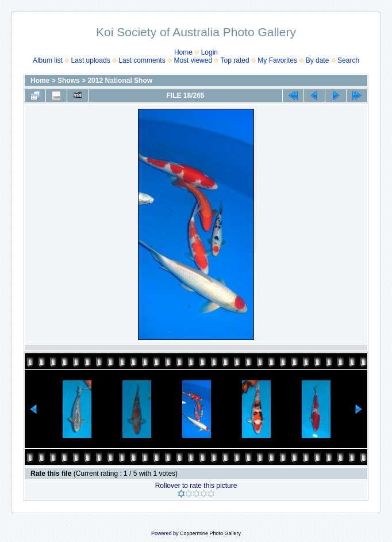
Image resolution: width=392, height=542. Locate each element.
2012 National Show (120, 81)
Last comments (142, 60)
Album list (48, 60)
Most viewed (193, 60)
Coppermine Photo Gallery (210, 533)
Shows (69, 81)
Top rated (235, 60)
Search (348, 60)
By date (318, 60)
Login (210, 52)
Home (183, 52)
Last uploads (91, 60)
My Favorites (277, 60)
